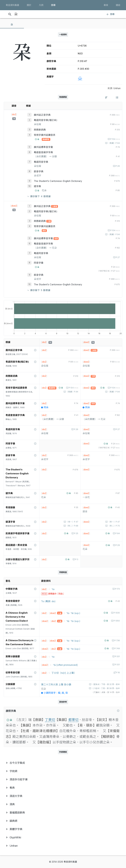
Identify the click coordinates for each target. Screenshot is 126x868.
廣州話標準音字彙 (43, 147)
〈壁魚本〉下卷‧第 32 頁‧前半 (106, 684)
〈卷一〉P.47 (72, 522)
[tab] (12, 25)
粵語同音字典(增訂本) (46, 120)
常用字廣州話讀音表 (45, 135)
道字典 (37, 186)
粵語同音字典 (41, 162)
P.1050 (117, 621)
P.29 (117, 545)
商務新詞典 (40, 130)
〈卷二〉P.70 (114, 526)
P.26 (117, 166)
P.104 (115, 139)
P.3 (76, 559)
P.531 (117, 656)
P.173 (117, 589)
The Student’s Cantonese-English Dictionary (58, 181)
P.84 (117, 533)
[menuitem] (63, 763)
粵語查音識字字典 (43, 152)
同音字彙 (39, 263)
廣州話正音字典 (42, 115)
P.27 (118, 257)
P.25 (76, 533)
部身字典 (39, 171)
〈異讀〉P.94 (114, 143)
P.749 (117, 649)
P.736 (117, 641)
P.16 (118, 673)
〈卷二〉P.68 (72, 526)
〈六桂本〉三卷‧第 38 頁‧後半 (105, 688)
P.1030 (117, 613)
